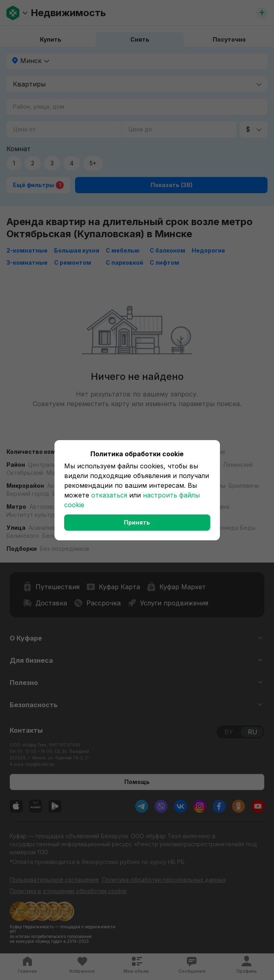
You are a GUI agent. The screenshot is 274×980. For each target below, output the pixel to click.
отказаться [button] (109, 495)
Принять (137, 522)
